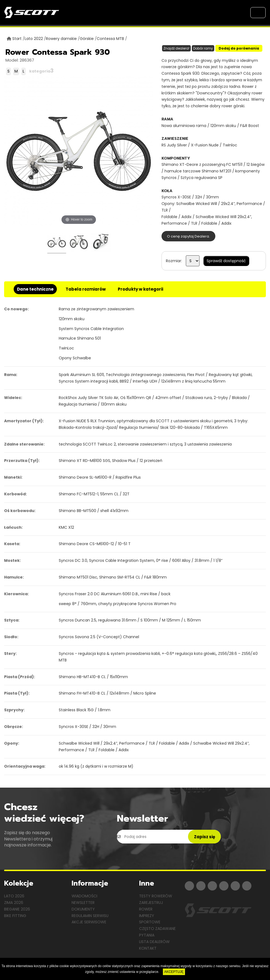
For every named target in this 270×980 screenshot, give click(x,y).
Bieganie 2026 (17, 909)
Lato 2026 (14, 896)
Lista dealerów (154, 942)
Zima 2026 (14, 903)
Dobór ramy (203, 48)
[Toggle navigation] (258, 13)
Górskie (87, 39)
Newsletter (83, 903)
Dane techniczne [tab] (35, 289)
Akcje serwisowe (89, 922)
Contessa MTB (110, 39)
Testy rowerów (156, 896)
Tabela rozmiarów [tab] (86, 289)
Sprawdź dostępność (226, 261)
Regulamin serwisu (90, 916)
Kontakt (148, 948)
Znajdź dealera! (176, 48)
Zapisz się (205, 837)
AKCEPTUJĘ (174, 972)
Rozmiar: (174, 261)
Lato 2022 (34, 39)
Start (17, 39)
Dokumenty (83, 909)
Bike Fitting (15, 916)
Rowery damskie (61, 39)
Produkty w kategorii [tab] (140, 289)
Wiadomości (84, 896)
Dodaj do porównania (239, 48)
